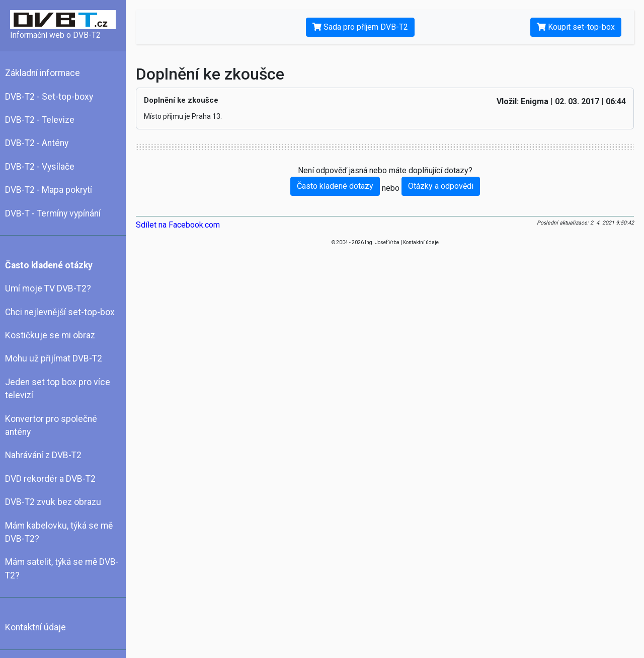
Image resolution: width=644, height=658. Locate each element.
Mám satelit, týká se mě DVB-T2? (62, 568)
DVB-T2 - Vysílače (40, 167)
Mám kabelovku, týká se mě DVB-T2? (59, 532)
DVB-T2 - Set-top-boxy (49, 97)
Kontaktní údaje (35, 627)
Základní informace (43, 73)
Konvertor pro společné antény (51, 425)
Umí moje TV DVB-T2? (48, 288)
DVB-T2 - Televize (40, 120)
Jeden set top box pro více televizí (58, 389)
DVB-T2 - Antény (37, 143)
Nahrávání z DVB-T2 (43, 455)
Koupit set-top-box (576, 27)
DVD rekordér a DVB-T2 (50, 479)
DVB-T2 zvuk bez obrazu (53, 502)
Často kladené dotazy (335, 186)
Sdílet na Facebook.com (178, 225)
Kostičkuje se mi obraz (50, 335)
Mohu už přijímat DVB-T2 (54, 358)
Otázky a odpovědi (441, 186)
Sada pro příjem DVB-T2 (360, 27)
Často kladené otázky (49, 265)
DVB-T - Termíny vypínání (53, 213)
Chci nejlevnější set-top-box (60, 312)
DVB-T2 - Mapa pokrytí (49, 190)
